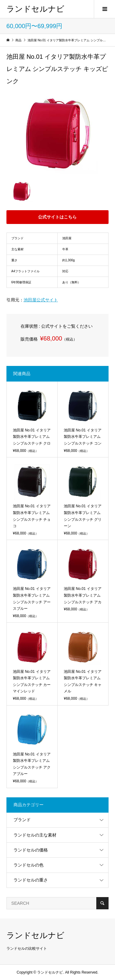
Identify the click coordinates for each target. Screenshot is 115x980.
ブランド (22, 820)
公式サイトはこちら (57, 217)
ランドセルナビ (35, 9)
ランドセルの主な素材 (35, 835)
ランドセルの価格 (31, 850)
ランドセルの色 (29, 865)
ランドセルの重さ (31, 880)
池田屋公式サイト (41, 300)
